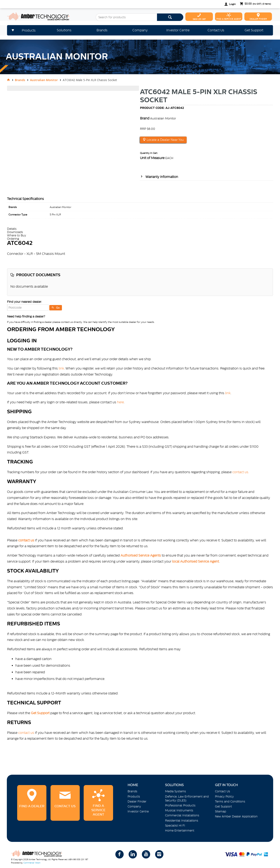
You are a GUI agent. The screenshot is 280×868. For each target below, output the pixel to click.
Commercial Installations (182, 815)
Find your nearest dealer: (24, 302)
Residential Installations (182, 821)
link (61, 368)
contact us (26, 733)
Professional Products (180, 805)
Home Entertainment (180, 830)
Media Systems (176, 791)
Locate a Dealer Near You (165, 140)
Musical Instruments (179, 810)
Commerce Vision (32, 863)
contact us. (241, 472)
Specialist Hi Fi (175, 825)
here (120, 402)
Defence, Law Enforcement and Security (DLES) (187, 798)
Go (58, 308)
